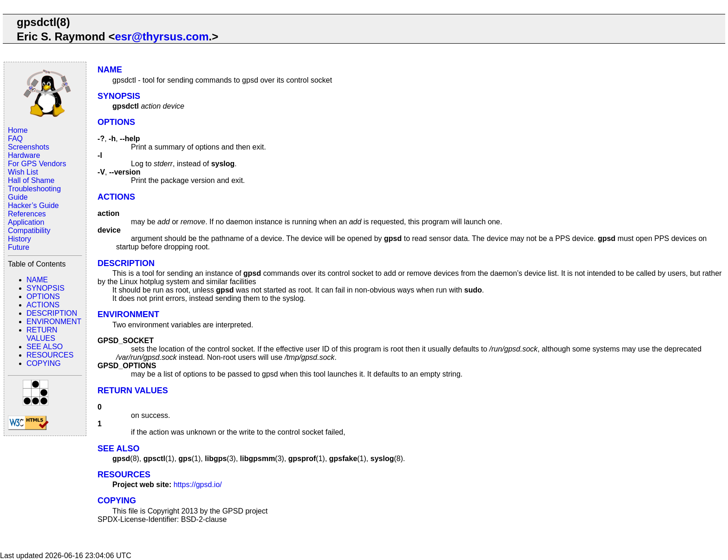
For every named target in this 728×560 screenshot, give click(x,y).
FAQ (15, 139)
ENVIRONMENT (54, 322)
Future (19, 247)
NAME (37, 280)
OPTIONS (43, 296)
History (19, 239)
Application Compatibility (29, 226)
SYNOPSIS (45, 288)
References (27, 214)
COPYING (44, 363)
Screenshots (29, 147)
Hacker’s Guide (33, 205)
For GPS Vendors (37, 164)
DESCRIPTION (52, 313)
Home (18, 130)
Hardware (24, 155)
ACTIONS (43, 305)
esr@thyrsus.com (162, 36)
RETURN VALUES (42, 334)
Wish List (23, 172)
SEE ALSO (45, 347)
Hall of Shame (31, 180)
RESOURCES (50, 355)
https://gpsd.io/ (198, 485)
